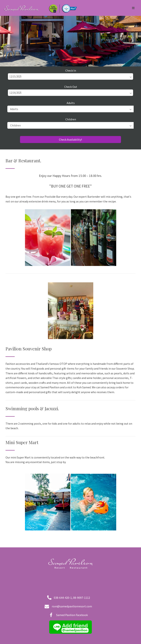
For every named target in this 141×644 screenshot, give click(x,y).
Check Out (71, 87)
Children (71, 119)
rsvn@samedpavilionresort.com (72, 606)
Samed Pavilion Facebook (72, 615)
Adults (71, 103)
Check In (71, 70)
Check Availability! (70, 140)
